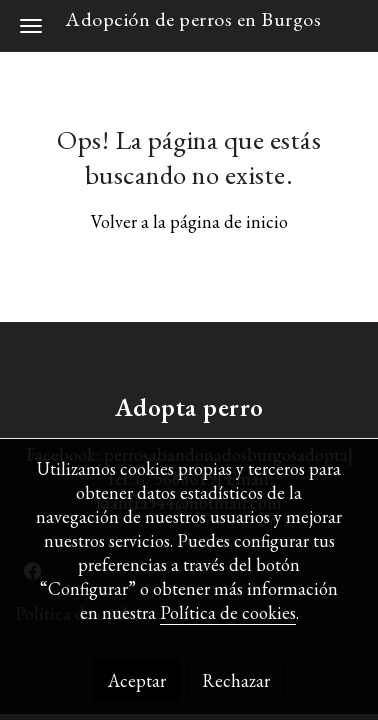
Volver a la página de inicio (189, 221)
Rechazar (236, 680)
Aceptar (137, 680)
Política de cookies (228, 612)
